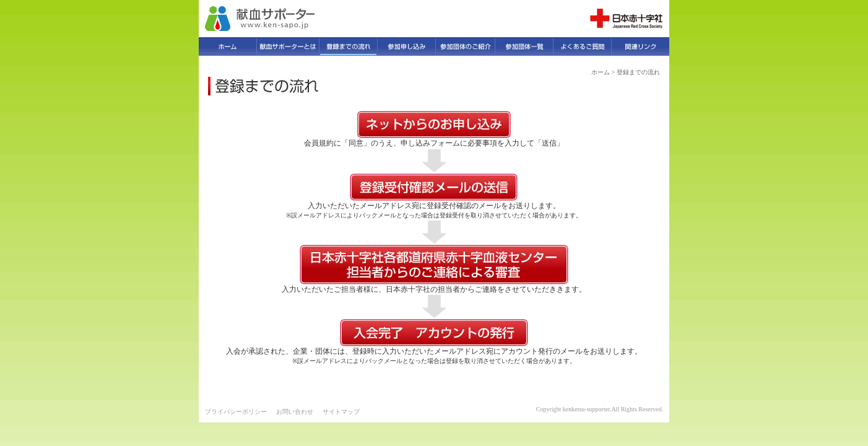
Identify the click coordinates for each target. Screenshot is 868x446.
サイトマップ (341, 412)
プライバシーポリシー (236, 412)
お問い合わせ (295, 412)
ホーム (601, 72)
